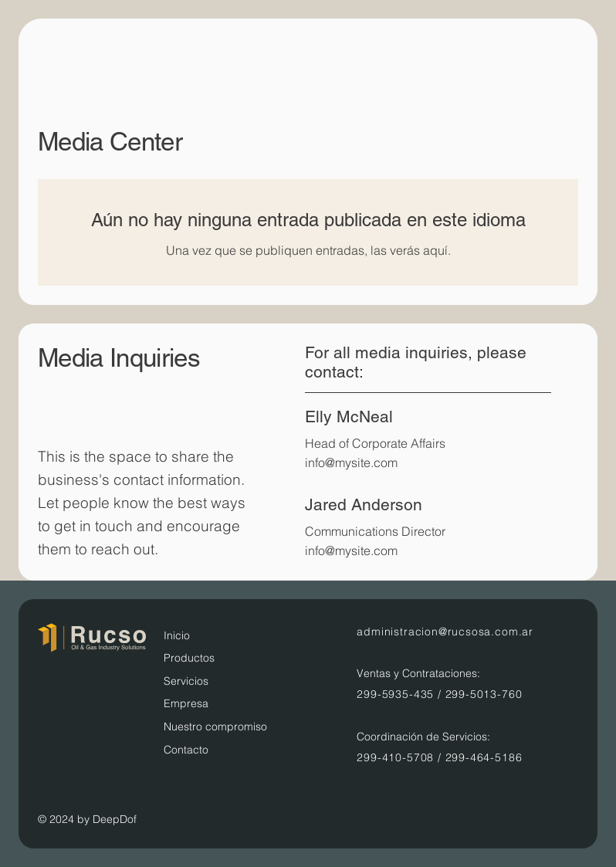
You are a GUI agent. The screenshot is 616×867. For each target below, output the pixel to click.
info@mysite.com (351, 462)
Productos (189, 658)
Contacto (186, 750)
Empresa (186, 703)
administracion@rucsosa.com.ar (445, 632)
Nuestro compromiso (215, 726)
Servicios (186, 681)
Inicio (177, 635)
